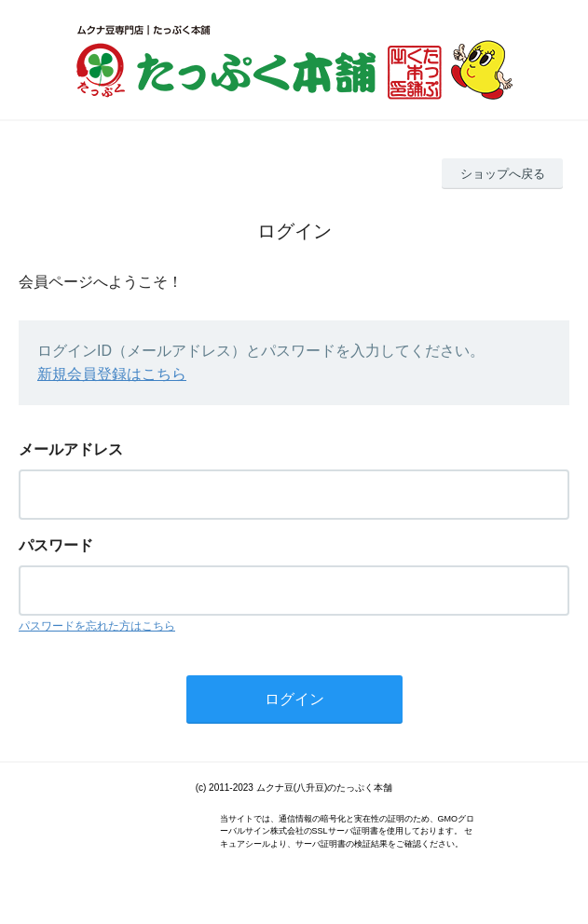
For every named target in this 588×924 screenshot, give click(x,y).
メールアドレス (71, 449)
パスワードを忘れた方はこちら (97, 626)
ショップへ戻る (503, 174)
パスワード (56, 545)
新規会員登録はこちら (112, 374)
